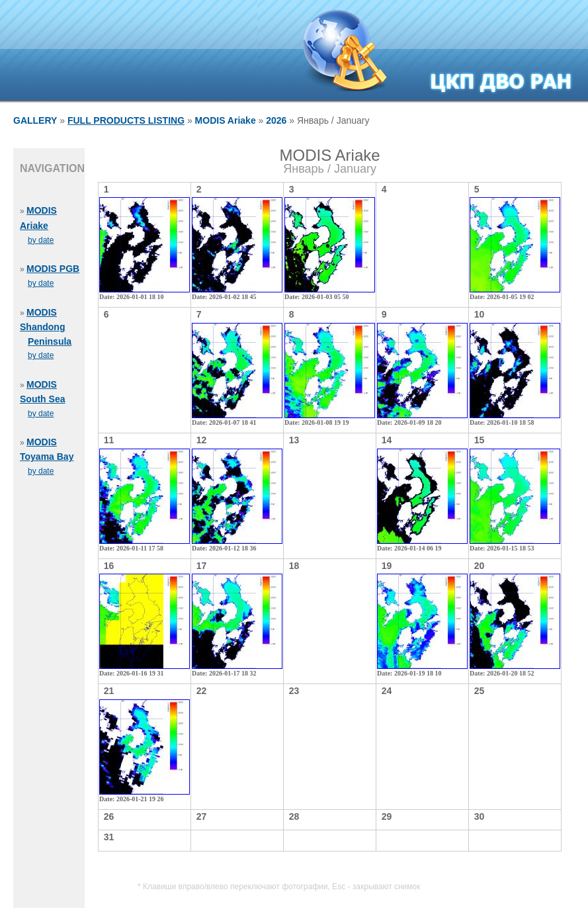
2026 (276, 120)
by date (41, 240)
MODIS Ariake (226, 120)
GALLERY (35, 120)
